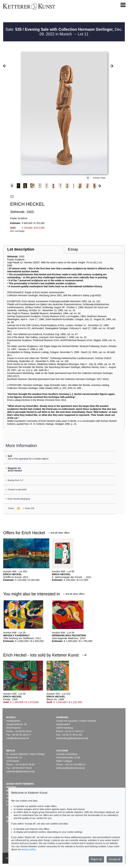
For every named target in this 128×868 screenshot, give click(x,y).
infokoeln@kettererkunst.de (70, 768)
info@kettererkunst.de (18, 738)
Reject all (96, 859)
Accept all (115, 859)
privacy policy (29, 849)
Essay (73, 249)
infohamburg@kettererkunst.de (72, 738)
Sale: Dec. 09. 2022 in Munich (64, 32)
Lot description (21, 249)
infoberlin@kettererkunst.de (20, 771)
